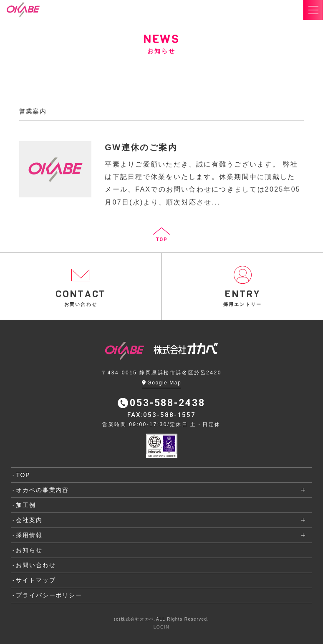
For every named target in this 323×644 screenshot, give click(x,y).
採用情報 (29, 535)
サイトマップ (36, 580)
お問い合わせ (36, 565)
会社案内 (29, 520)
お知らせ (29, 550)
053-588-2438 (162, 403)
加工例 (26, 505)
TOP (23, 475)
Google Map (162, 383)
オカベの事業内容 (42, 490)
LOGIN (162, 627)
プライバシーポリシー (49, 595)
